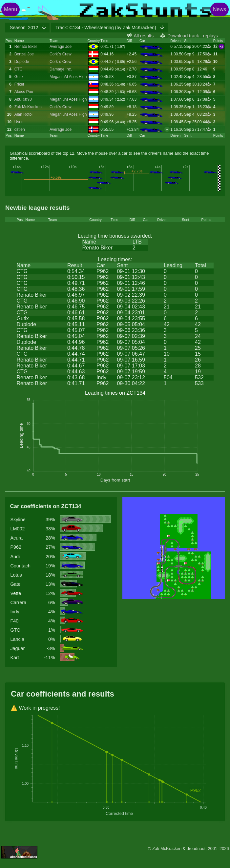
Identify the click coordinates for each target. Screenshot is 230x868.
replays (210, 36)
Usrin (19, 122)
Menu (10, 9)
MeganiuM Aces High (68, 77)
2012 (25, 28)
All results (144, 36)
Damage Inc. (61, 69)
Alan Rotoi (23, 114)
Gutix (19, 77)
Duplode (22, 62)
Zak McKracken (28, 107)
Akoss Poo (24, 92)
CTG (19, 69)
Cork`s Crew (61, 54)
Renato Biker (26, 47)
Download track (183, 36)
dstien (20, 129)
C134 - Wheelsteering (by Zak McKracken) (106, 28)
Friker (20, 84)
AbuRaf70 (23, 99)
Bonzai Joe (24, 54)
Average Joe (61, 47)
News (220, 9)
